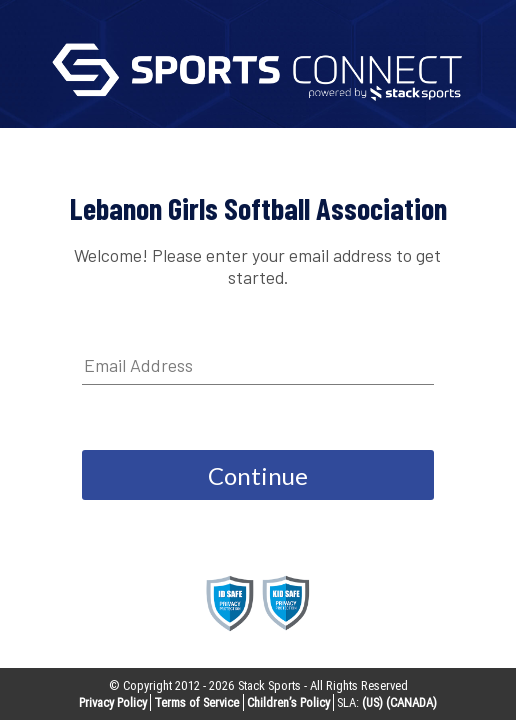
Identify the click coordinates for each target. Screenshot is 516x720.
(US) (372, 702)
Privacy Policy (113, 702)
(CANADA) (411, 702)
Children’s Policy (288, 702)
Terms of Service (196, 702)
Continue (258, 475)
